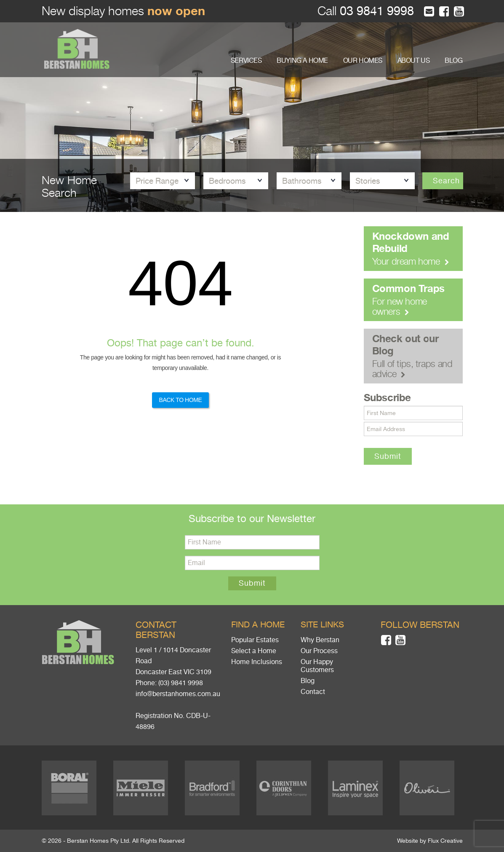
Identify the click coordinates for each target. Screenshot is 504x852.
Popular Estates (255, 640)
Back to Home (180, 400)
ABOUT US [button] (414, 61)
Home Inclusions (257, 662)
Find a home (258, 625)
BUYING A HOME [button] (302, 61)
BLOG (453, 61)
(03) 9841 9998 (181, 683)
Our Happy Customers (317, 666)
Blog (308, 681)
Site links (322, 625)
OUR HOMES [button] (363, 61)
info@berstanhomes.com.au (178, 694)
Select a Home (254, 651)
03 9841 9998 (375, 11)
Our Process (319, 651)
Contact (313, 692)
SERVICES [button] (246, 61)
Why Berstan (320, 640)
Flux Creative (445, 841)
